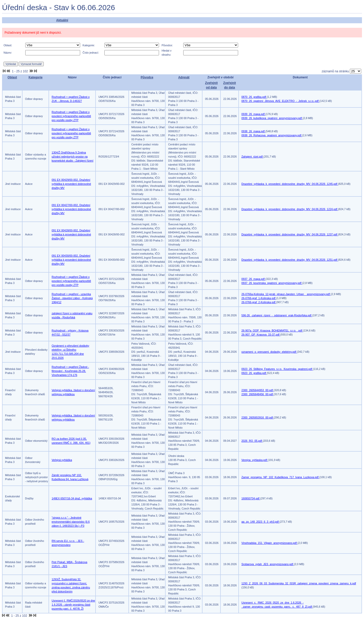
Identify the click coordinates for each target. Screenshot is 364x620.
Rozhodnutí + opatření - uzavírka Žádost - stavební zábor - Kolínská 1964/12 (72, 298)
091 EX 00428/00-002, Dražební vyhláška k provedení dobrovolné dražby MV (71, 234)
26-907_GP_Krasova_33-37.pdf (261, 335)
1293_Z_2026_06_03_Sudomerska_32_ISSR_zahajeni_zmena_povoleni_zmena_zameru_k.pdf (299, 583)
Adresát (184, 77)
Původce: (167, 45)
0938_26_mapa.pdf (253, 131)
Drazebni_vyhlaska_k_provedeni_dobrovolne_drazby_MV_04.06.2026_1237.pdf (290, 234)
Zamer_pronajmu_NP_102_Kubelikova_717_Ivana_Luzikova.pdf (280, 477)
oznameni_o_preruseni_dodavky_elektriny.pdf (269, 352)
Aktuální (62, 20)
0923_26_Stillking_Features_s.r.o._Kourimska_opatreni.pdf (277, 369)
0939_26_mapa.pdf (253, 114)
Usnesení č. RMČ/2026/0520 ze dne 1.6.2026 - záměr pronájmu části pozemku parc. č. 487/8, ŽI (73, 605)
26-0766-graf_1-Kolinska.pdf (259, 298)
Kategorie (36, 77)
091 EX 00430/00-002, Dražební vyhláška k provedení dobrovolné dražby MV (71, 260)
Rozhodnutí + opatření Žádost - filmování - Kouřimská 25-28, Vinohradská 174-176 (70, 371)
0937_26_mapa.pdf (253, 279)
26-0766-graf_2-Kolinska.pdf (259, 302)
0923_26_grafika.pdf (254, 373)
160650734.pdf (251, 498)
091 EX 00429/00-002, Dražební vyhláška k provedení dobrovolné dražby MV (71, 184)
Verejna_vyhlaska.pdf (255, 460)
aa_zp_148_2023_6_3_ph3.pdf (260, 522)
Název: (8, 53)
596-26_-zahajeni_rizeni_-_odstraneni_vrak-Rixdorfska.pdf (277, 315)
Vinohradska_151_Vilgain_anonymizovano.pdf (269, 543)
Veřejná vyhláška (62, 460)
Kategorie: (89, 45)
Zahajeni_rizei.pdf (252, 157)
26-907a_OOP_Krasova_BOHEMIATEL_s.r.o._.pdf (272, 330)
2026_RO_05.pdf (252, 441)
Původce (147, 77)
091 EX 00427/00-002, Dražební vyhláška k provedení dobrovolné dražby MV (71, 209)
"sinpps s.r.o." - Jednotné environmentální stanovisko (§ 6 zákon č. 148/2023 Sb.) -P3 (71, 522)
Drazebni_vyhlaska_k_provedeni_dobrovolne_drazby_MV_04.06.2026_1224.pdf (290, 209)
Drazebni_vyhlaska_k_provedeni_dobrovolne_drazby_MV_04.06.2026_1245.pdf (290, 184)
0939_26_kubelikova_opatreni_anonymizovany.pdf (272, 118)
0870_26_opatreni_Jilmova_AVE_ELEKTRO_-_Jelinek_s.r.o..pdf (280, 101)
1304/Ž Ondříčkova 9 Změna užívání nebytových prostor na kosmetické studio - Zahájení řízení (72, 157)
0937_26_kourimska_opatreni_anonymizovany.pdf (272, 283)
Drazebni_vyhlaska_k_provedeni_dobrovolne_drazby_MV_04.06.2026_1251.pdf (290, 260)
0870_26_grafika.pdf (254, 97)
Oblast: (8, 45)
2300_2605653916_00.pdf (257, 417)
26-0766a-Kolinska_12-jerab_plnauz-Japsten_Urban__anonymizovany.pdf (286, 294)
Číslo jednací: (91, 53)
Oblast (12, 77)
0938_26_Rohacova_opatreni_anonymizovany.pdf (272, 135)
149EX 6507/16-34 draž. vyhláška (72, 498)
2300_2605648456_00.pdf (257, 394)
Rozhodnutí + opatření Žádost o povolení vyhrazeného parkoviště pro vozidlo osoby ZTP (71, 116)
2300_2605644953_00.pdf (257, 390)
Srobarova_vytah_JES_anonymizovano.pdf (268, 564)
